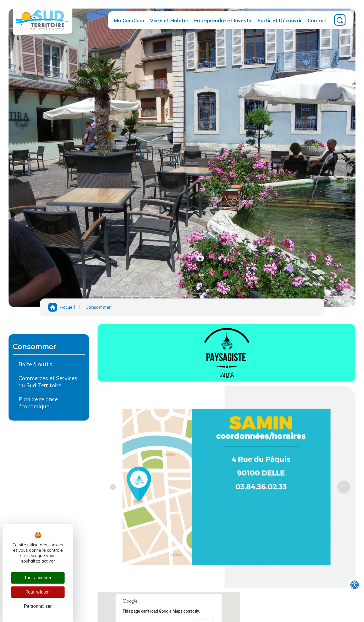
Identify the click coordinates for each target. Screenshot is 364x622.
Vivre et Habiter (169, 20)
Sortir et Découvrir (280, 20)
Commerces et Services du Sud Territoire (48, 382)
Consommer (98, 307)
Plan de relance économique (38, 403)
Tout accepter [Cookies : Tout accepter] (38, 578)
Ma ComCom (129, 20)
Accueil (67, 307)
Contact (317, 20)
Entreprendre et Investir (223, 20)
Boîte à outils (35, 364)
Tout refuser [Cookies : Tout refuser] (38, 592)
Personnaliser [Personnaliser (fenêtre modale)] (38, 606)
